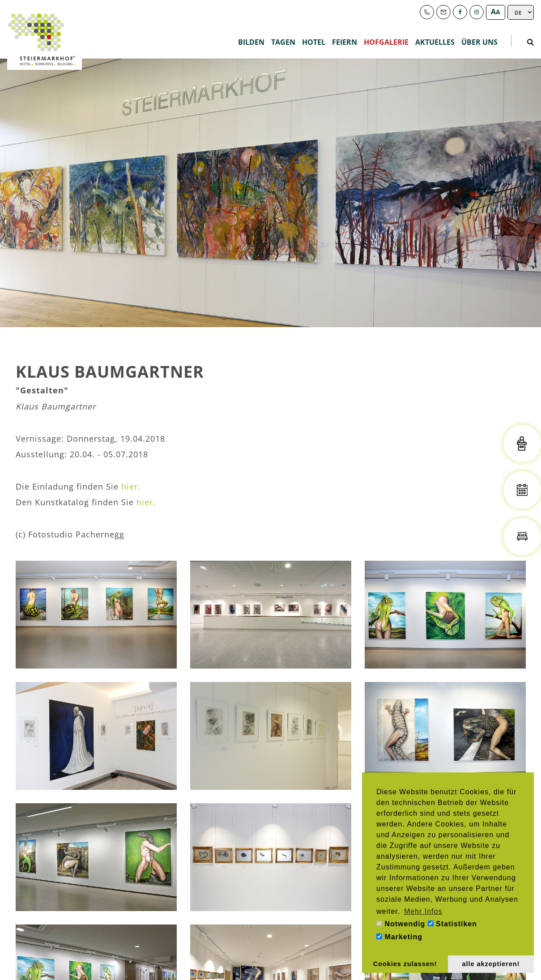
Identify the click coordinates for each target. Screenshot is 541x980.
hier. (131, 486)
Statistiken (452, 924)
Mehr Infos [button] (423, 911)
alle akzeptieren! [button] (491, 964)
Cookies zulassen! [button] (405, 964)
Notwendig (401, 924)
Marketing (399, 937)
